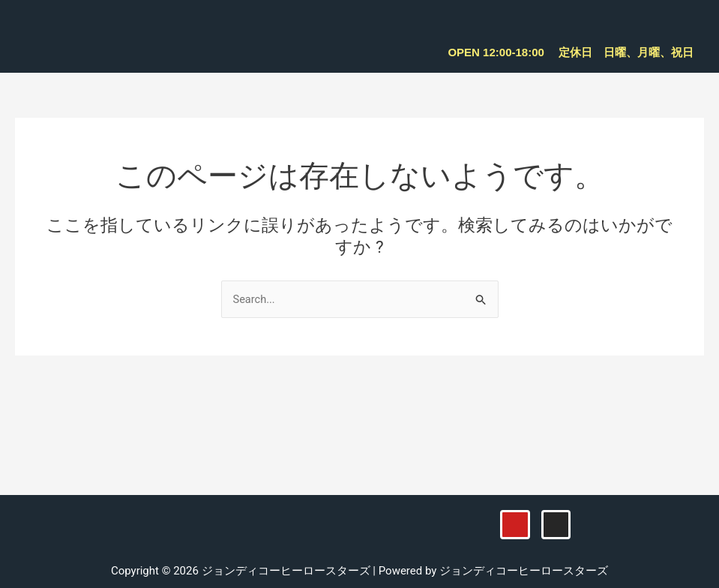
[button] (688, 23)
